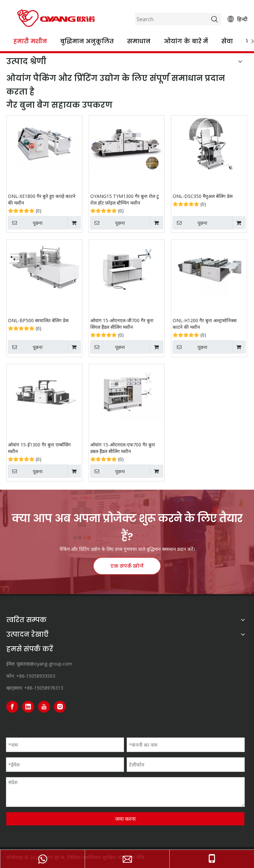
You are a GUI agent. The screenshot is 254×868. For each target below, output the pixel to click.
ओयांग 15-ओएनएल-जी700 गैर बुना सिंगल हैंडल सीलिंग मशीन (122, 324)
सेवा (227, 41)
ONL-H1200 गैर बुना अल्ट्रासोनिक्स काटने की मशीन (205, 324)
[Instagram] (60, 707)
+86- (29, 688)
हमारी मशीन (30, 41)
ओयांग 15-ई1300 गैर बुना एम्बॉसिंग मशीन (39, 448)
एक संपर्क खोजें (127, 566)
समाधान (139, 41)
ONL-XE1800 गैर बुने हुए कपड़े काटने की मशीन (42, 199)
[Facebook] (12, 707)
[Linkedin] (28, 707)
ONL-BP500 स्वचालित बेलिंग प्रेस (38, 320)
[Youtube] (44, 707)
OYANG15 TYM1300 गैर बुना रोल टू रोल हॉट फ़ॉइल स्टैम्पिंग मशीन (125, 199)
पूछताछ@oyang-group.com (44, 664)
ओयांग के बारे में (186, 41)
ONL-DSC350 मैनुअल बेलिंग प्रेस (203, 196)
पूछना (25, 223)
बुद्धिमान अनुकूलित (87, 41)
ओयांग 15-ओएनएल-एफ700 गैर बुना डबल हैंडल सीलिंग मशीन (123, 448)
